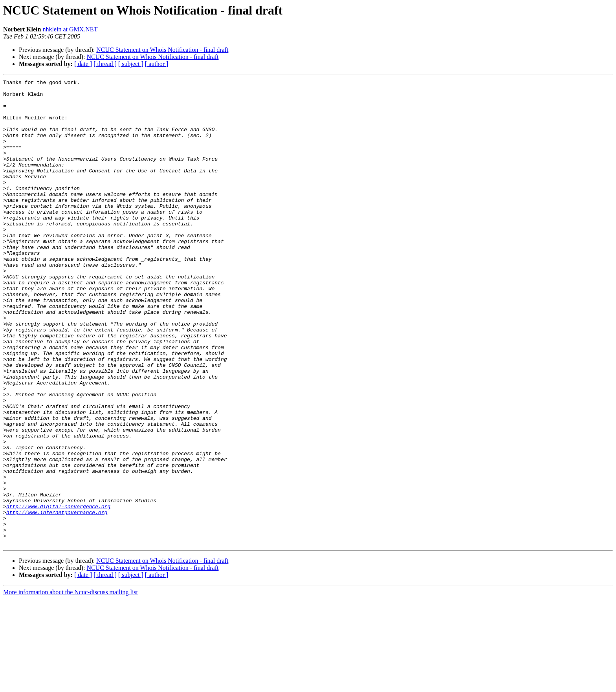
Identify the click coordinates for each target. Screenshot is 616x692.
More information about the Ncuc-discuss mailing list (71, 685)
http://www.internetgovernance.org (57, 599)
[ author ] (157, 64)
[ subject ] (131, 64)
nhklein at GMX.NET (70, 29)
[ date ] (83, 64)
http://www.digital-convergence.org (58, 592)
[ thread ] (105, 64)
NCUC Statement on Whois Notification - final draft (162, 50)
